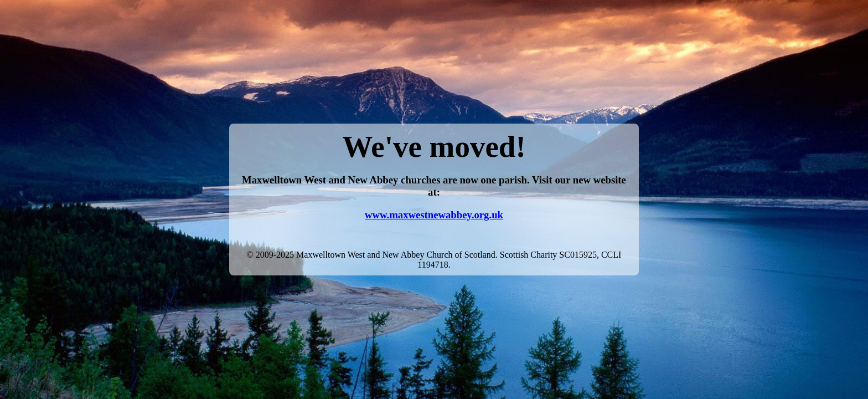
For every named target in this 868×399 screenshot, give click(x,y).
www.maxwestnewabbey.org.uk (434, 215)
